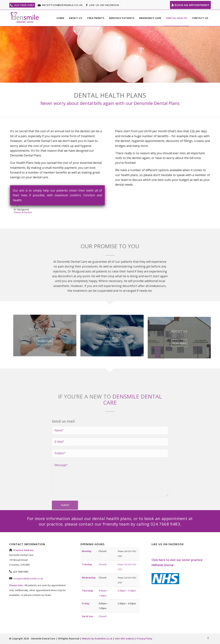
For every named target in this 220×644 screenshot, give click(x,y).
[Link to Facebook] (208, 638)
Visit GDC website (125, 639)
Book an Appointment (190, 5)
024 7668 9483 (24, 5)
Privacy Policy (145, 639)
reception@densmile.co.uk (62, 5)
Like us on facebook (104, 5)
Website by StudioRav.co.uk (97, 639)
